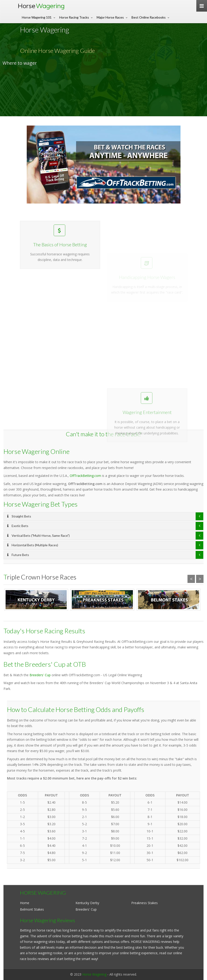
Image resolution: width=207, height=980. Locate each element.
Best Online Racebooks (149, 17)
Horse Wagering (94, 974)
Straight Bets (19, 516)
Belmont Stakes (32, 909)
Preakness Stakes (145, 903)
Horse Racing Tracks (74, 17)
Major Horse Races (110, 17)
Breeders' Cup (40, 675)
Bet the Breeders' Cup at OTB (45, 664)
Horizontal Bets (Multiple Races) (33, 545)
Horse (41, 6)
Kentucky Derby (87, 903)
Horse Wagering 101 (37, 17)
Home (25, 903)
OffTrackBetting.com (85, 476)
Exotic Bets (18, 526)
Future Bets (18, 555)
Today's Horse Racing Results (44, 631)
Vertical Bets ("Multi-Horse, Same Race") (38, 535)
